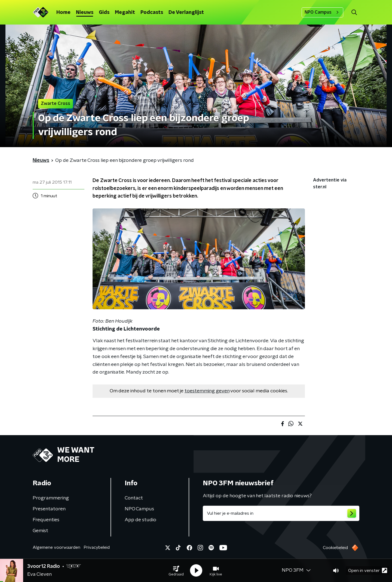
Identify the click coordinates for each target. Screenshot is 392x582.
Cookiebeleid (335, 548)
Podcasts (152, 13)
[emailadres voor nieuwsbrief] (281, 513)
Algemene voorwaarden (56, 547)
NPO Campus (322, 12)
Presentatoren (49, 509)
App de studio (140, 520)
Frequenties (46, 520)
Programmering (51, 498)
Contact (134, 498)
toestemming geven (207, 391)
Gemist (40, 531)
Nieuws (85, 13)
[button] (176, 571)
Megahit (125, 13)
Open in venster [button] (368, 570)
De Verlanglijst (186, 13)
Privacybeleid (97, 547)
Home (63, 13)
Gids (104, 13)
